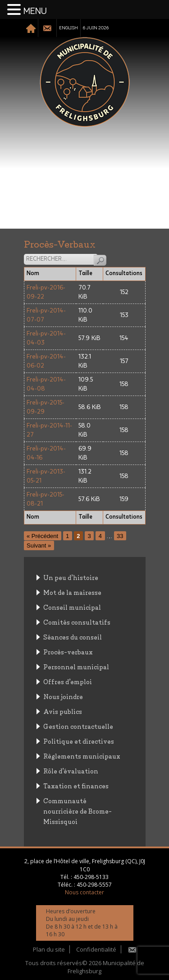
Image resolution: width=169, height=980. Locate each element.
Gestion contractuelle (78, 726)
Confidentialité (96, 949)
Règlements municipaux (82, 756)
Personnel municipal (76, 666)
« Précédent (42, 536)
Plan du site (49, 949)
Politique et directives (79, 741)
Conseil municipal (72, 607)
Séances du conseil (73, 637)
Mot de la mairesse (72, 592)
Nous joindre (63, 696)
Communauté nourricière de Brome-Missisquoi (78, 811)
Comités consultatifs (77, 622)
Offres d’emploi (68, 681)
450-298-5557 (94, 885)
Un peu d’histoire (71, 577)
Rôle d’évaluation (71, 771)
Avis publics (63, 711)
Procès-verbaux (68, 651)
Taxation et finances (76, 785)
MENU (35, 11)
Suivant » (39, 545)
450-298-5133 (91, 877)
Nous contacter (84, 892)
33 (120, 536)
